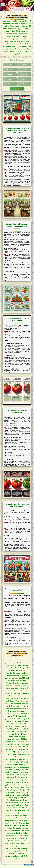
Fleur (24, 69)
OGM (17, 89)
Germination (24, 64)
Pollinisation (10, 74)
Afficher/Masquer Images (29, 865)
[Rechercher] (26, 9)
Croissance (10, 69)
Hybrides (24, 84)
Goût (24, 79)
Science (10, 64)
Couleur (10, 79)
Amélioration (10, 84)
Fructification (24, 74)
